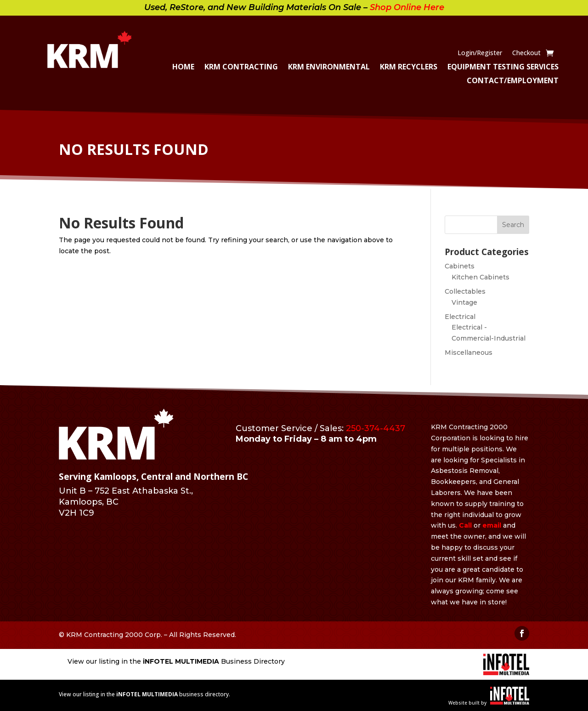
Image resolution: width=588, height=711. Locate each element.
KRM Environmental (329, 68)
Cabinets (460, 266)
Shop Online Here (407, 7)
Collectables (465, 291)
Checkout (526, 53)
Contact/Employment (513, 81)
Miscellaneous (469, 353)
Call (465, 525)
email (492, 525)
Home (183, 68)
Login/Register (480, 53)
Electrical (460, 317)
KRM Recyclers (409, 68)
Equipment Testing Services (503, 68)
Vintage (464, 302)
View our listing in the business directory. (144, 694)
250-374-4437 (376, 428)
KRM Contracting (241, 68)
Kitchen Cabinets (481, 277)
